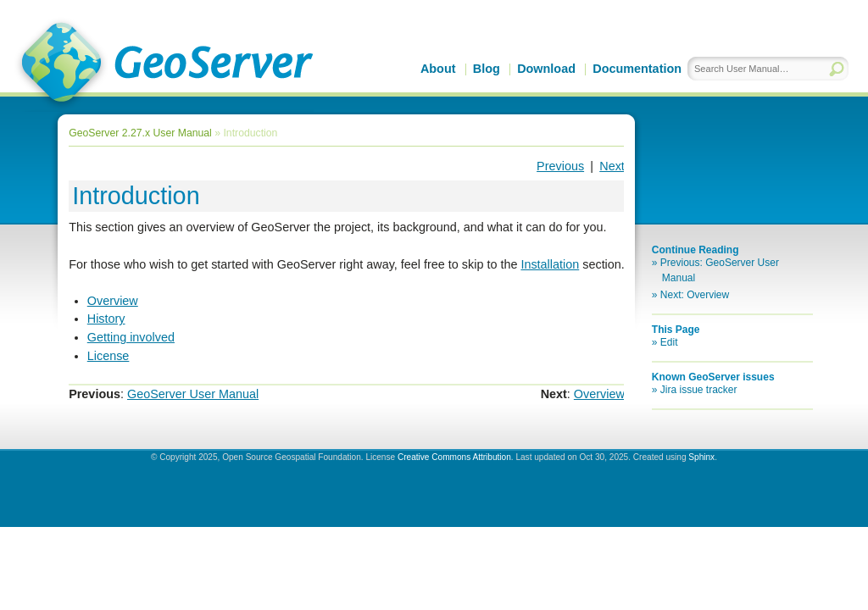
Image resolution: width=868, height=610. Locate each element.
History (106, 319)
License (108, 356)
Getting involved (131, 337)
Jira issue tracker (699, 390)
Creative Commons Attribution (454, 457)
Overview (113, 301)
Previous (560, 166)
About (438, 69)
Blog (487, 69)
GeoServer (164, 64)
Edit (669, 342)
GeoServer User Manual (193, 394)
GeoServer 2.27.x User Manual (140, 133)
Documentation (637, 69)
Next (612, 166)
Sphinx (701, 457)
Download (546, 69)
